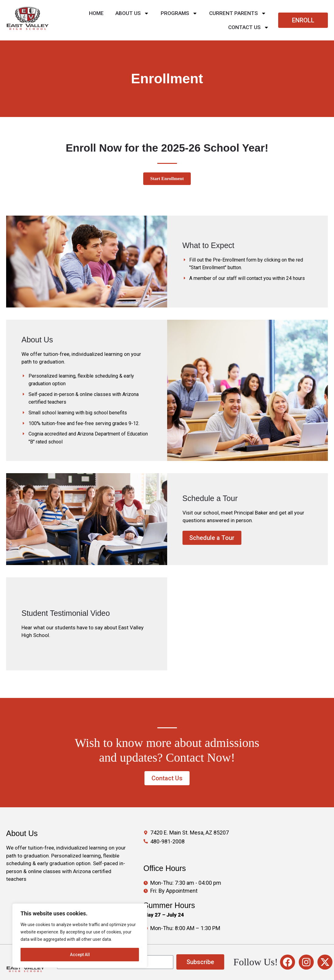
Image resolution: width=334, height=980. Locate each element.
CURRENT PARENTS (238, 13)
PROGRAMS (179, 13)
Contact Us (249, 27)
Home (96, 13)
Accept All (80, 955)
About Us (132, 13)
